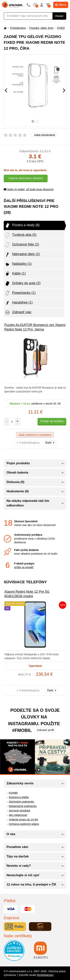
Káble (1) (15, 274)
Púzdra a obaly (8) (22, 225)
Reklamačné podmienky (23, 806)
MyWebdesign (45, 975)
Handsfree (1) (19, 303)
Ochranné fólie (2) (22, 245)
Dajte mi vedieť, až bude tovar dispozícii (29, 189)
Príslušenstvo (18, 28)
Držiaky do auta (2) (23, 283)
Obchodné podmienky (21, 802)
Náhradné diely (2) (22, 254)
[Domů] (5, 28)
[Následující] (64, 90)
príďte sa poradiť (24, 567)
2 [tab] (37, 121)
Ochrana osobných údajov (24, 824)
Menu (61, 5)
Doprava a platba (19, 797)
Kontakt (13, 793)
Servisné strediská (19, 811)
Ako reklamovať (18, 815)
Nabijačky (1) (18, 264)
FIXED (61, 28)
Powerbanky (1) (20, 293)
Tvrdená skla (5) (21, 235)
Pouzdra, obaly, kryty (41, 28)
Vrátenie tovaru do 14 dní (23, 819)
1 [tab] (33, 121)
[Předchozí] (6, 90)
